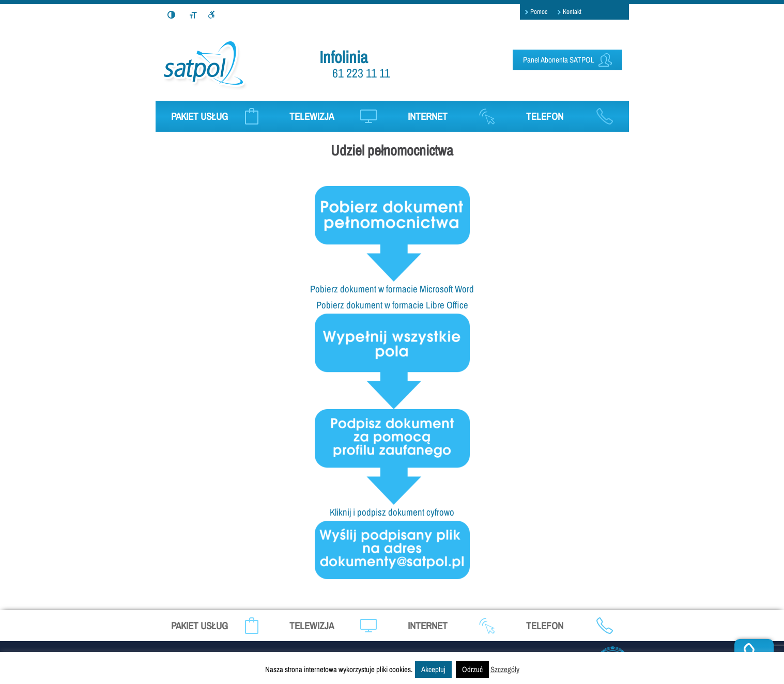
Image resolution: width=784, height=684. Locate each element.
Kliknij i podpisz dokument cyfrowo (392, 512)
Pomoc (539, 12)
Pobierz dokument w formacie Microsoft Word (392, 289)
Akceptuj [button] (433, 669)
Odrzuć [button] (472, 669)
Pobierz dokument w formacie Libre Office (392, 305)
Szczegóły (505, 669)
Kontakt (572, 12)
